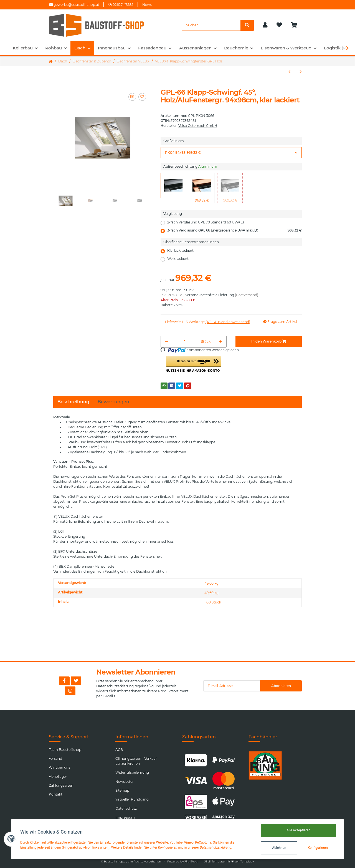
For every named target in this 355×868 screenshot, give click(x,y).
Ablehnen (279, 848)
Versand (55, 758)
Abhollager (58, 777)
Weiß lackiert (178, 259)
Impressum (125, 817)
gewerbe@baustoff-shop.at (74, 5)
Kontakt (56, 794)
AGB (119, 750)
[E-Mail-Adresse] (232, 686)
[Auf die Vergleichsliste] (132, 97)
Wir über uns (59, 767)
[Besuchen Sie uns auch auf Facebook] (64, 681)
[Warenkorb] (296, 25)
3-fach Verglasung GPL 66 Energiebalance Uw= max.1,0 (234, 230)
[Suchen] (211, 25)
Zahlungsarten (61, 785)
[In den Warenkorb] (269, 341)
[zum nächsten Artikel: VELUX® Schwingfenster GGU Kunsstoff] (301, 72)
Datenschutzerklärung (115, 686)
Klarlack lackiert (180, 251)
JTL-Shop (191, 861)
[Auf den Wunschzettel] (142, 97)
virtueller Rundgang (132, 799)
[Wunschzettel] (279, 25)
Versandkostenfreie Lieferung (210, 295)
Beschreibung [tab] (73, 402)
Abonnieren (281, 686)
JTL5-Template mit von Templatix (229, 861)
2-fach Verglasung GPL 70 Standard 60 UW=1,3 (206, 222)
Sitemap (122, 790)
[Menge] (185, 342)
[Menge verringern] (167, 342)
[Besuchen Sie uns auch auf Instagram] (70, 691)
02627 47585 (121, 5)
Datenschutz (126, 808)
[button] (265, 25)
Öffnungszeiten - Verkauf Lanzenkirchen (136, 761)
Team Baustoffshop (65, 750)
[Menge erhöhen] (220, 342)
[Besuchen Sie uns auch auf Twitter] (76, 681)
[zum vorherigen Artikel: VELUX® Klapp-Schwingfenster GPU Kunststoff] (290, 72)
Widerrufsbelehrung (132, 772)
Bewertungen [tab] (113, 402)
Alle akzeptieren (298, 830)
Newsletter (125, 782)
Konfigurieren (318, 848)
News (147, 5)
